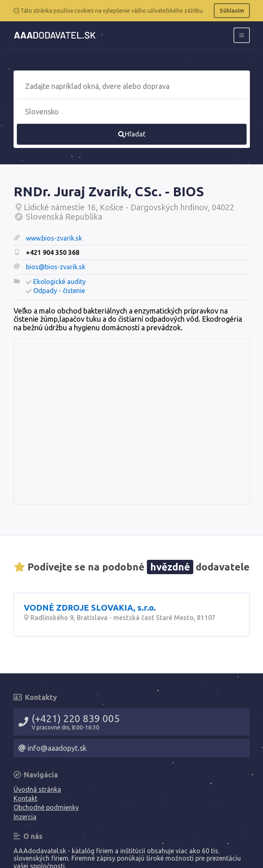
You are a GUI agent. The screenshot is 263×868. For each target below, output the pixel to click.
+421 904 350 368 (53, 252)
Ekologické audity (59, 282)
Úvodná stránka (37, 789)
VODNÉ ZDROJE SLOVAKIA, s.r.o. (90, 608)
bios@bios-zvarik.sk (56, 267)
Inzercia (25, 817)
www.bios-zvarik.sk (54, 238)
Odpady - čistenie (59, 291)
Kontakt (25, 798)
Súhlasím (232, 11)
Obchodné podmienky (46, 807)
